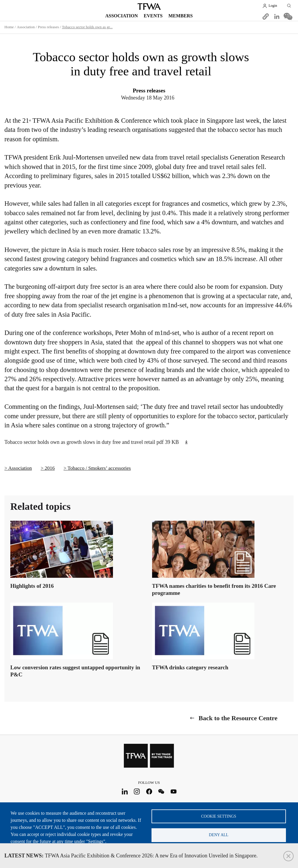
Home (9, 27)
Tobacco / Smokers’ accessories (99, 468)
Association (122, 16)
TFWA (149, 6)
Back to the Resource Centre (238, 718)
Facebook (149, 791)
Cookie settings (219, 815)
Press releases (48, 27)
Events (153, 16)
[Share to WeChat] (288, 16)
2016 (50, 468)
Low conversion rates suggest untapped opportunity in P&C (75, 671)
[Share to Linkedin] (277, 16)
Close (288, 856)
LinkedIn (125, 791)
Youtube (173, 791)
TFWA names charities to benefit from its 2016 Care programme (214, 589)
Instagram (137, 791)
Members (181, 16)
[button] (266, 16)
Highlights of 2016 (32, 586)
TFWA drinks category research (190, 667)
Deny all (219, 835)
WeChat (161, 791)
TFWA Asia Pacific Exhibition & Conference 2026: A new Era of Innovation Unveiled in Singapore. (131, 856)
